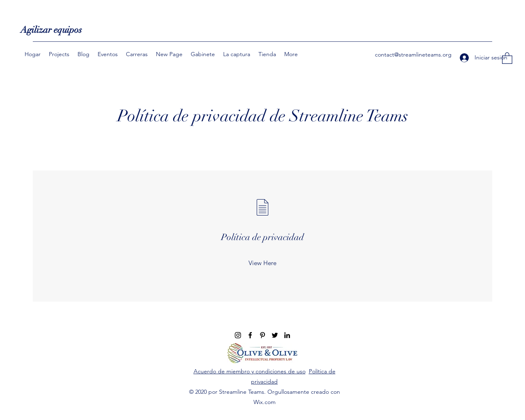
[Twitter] (275, 335)
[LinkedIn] (287, 335)
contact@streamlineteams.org (413, 54)
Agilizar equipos (51, 30)
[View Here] (262, 263)
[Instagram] (238, 335)
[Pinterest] (262, 335)
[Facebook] (250, 335)
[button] (507, 58)
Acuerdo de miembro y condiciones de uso (250, 371)
